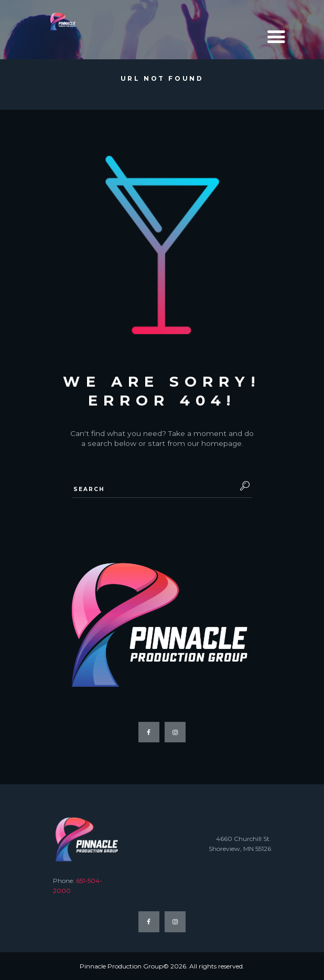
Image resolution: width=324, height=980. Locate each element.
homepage (222, 443)
